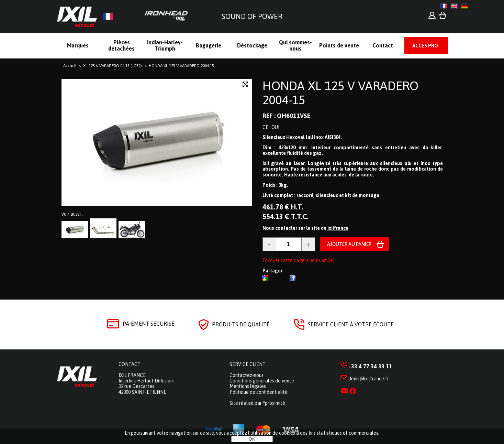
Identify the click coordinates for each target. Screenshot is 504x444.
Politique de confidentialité (259, 392)
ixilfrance (338, 228)
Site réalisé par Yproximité (257, 403)
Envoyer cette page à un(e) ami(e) (299, 260)
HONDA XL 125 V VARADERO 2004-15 (340, 93)
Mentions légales (248, 386)
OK (252, 439)
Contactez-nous (247, 375)
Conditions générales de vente (262, 381)
